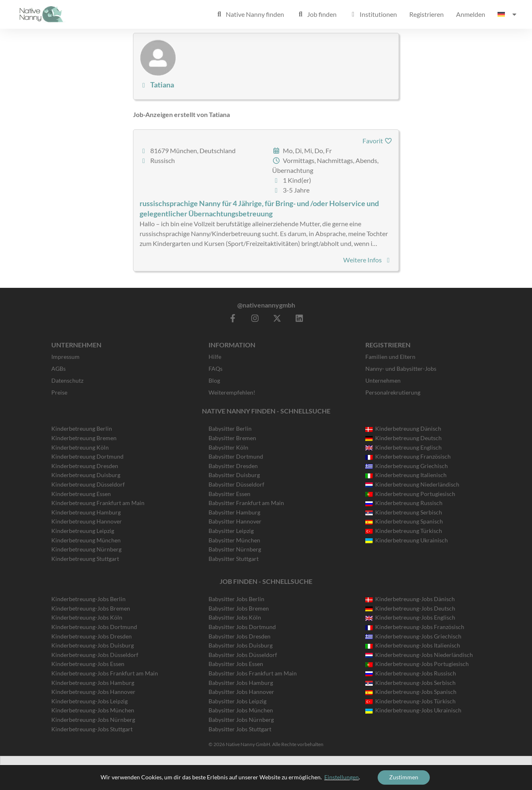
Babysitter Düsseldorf (236, 484)
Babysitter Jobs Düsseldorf (243, 655)
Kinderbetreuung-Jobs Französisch (415, 627)
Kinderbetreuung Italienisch (406, 475)
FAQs (216, 369)
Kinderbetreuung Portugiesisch (410, 494)
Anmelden (471, 14)
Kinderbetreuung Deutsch (404, 438)
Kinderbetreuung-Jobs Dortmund (94, 627)
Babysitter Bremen (232, 438)
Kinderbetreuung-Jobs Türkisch (410, 701)
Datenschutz (67, 380)
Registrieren (427, 14)
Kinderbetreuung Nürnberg (86, 549)
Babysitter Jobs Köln (235, 617)
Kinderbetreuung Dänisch (403, 428)
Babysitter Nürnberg (235, 549)
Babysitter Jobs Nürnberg (241, 720)
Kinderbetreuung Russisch (404, 503)
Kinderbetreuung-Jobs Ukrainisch (413, 710)
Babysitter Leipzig (231, 531)
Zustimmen (404, 777)
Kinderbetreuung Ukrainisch (407, 540)
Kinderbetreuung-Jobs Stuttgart (92, 729)
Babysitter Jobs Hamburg (241, 683)
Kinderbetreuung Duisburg (86, 475)
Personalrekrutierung (393, 392)
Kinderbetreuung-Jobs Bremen (91, 608)
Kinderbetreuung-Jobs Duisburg (93, 645)
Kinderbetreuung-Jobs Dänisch (410, 599)
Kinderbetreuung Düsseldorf (88, 484)
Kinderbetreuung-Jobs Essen (88, 664)
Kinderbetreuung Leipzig (83, 531)
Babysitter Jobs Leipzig (237, 701)
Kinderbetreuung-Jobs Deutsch (410, 608)
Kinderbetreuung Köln (80, 447)
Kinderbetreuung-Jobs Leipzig (89, 701)
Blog (214, 380)
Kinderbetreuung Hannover (87, 521)
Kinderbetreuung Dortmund (87, 456)
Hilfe (215, 357)
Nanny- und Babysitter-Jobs (401, 369)
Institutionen (373, 14)
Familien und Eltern (390, 357)
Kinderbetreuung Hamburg (86, 512)
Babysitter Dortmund (236, 456)
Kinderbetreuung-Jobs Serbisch (410, 683)
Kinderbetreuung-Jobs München (93, 710)
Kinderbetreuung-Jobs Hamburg (93, 683)
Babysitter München (234, 540)
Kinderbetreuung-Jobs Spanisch (411, 692)
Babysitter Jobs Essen (236, 664)
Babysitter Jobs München (241, 710)
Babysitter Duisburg (234, 475)
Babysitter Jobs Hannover (241, 692)
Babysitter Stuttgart (234, 559)
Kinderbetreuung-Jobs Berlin (88, 599)
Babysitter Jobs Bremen (239, 608)
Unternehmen (383, 380)
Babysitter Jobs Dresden (240, 636)
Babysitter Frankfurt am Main (246, 503)
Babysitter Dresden (233, 466)
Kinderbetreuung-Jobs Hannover (93, 692)
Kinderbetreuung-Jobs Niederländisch (419, 655)
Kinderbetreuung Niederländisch (412, 484)
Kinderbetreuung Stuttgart (85, 559)
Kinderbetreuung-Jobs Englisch (410, 617)
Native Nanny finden (250, 14)
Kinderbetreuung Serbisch (404, 512)
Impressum (65, 357)
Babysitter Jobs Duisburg (241, 645)
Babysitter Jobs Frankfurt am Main (253, 673)
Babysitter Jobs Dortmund (242, 627)
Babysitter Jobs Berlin (236, 599)
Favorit (377, 141)
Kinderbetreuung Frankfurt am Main (98, 503)
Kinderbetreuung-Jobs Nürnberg (93, 720)
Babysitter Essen (229, 494)
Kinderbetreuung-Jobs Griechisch (413, 636)
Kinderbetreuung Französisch (408, 456)
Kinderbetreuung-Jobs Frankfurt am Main (105, 673)
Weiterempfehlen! (232, 392)
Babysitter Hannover (235, 521)
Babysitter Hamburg (234, 512)
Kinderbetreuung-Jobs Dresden (92, 636)
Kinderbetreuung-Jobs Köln (87, 617)
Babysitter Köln (228, 447)
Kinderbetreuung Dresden (85, 466)
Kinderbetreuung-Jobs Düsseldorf (95, 655)
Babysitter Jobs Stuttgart (240, 729)
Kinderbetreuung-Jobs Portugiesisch (417, 664)
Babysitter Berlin (230, 428)
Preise (59, 392)
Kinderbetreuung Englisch (404, 447)
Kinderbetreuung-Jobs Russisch (411, 673)
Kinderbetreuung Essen (81, 494)
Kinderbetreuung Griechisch (407, 466)
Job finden (316, 14)
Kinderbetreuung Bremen (84, 438)
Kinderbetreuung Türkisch (404, 531)
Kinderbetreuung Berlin (82, 428)
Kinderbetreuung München (86, 540)
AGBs (58, 369)
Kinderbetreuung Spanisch (404, 521)
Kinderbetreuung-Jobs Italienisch (413, 645)
